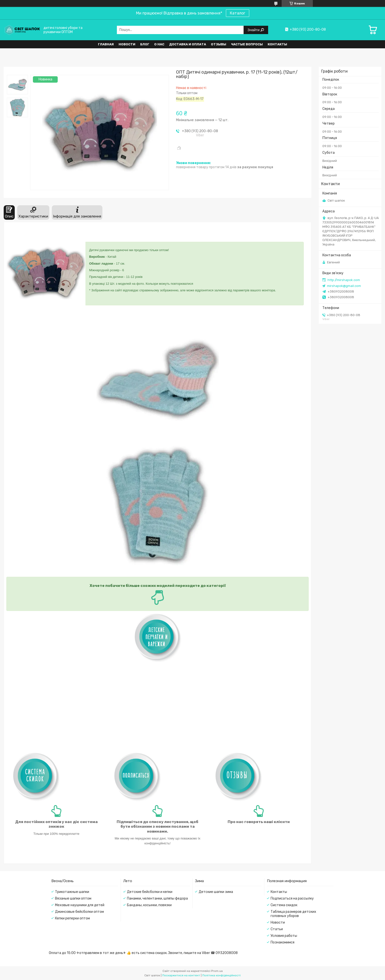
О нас (159, 44)
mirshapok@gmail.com (344, 286)
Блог (145, 44)
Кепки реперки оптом (72, 918)
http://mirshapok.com (344, 280)
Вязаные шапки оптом (73, 898)
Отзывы (219, 44)
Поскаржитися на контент (181, 975)
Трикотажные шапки (72, 892)
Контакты (277, 44)
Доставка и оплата (188, 44)
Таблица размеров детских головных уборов (293, 914)
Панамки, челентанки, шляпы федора (157, 898)
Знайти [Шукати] (254, 30)
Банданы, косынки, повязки (149, 905)
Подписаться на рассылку (292, 898)
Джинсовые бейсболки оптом (79, 912)
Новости (127, 44)
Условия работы (284, 936)
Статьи (277, 929)
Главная (106, 44)
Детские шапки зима (216, 892)
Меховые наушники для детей (80, 905)
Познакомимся (282, 942)
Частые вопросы (247, 44)
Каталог (238, 13)
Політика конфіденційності (221, 975)
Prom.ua (217, 971)
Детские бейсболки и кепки (150, 892)
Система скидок (284, 905)
